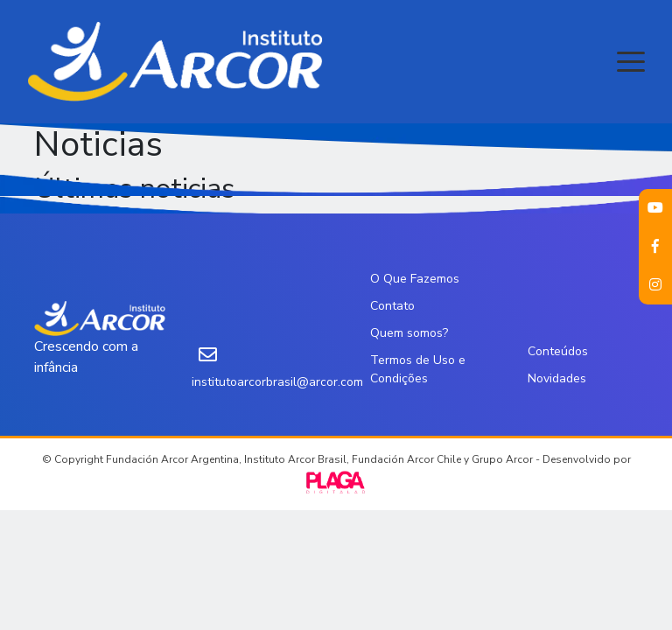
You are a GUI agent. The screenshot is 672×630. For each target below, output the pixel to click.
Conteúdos (558, 351)
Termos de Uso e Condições (418, 369)
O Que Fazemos (415, 279)
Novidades (557, 378)
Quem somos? (409, 333)
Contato (392, 306)
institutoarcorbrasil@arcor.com (277, 382)
